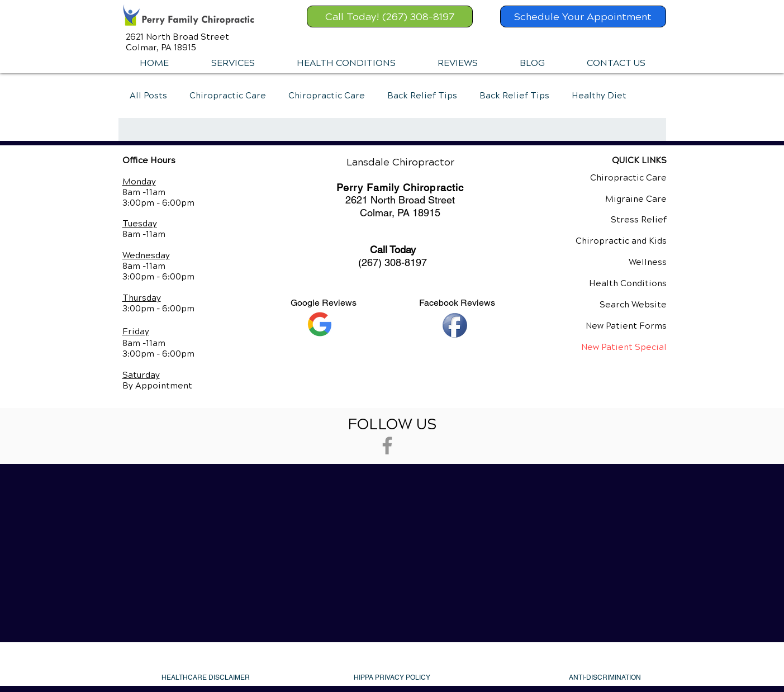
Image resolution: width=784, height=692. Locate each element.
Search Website (633, 305)
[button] (233, 63)
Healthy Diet (599, 96)
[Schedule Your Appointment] (583, 16)
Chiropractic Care (228, 96)
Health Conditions (628, 283)
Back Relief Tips (422, 96)
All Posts (148, 96)
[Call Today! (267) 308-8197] (390, 16)
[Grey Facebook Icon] (387, 445)
